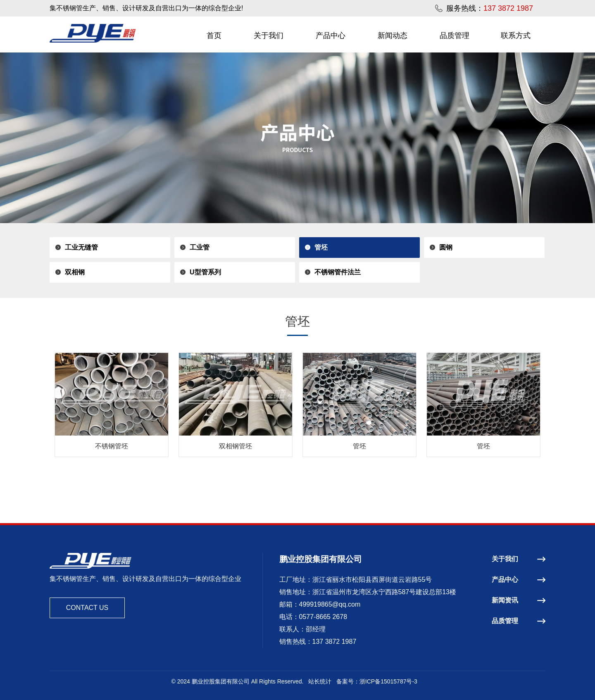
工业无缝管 (81, 247)
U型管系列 (205, 272)
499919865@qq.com (330, 604)
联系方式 (516, 36)
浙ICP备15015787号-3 (388, 681)
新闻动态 (393, 36)
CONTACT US (87, 608)
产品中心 (331, 36)
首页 (214, 36)
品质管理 (455, 36)
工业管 (200, 247)
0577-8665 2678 (323, 617)
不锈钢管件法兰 (338, 272)
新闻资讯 (519, 600)
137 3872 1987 (334, 642)
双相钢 (75, 272)
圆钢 (446, 247)
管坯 (321, 247)
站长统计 (320, 681)
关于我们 (269, 36)
